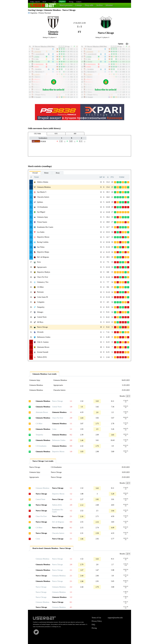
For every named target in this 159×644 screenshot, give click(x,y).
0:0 (71, 446)
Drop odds (89, 5)
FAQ (93, 625)
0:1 (71, 528)
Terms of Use (96, 618)
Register (62, 1)
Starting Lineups (35, 10)
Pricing (71, 2)
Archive (99, 5)
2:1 (71, 516)
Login (54, 2)
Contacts (79, 2)
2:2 (71, 587)
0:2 (71, 435)
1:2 (71, 494)
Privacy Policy (97, 621)
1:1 (71, 401)
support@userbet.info (115, 618)
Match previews (66, 5)
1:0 (71, 407)
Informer (109, 5)
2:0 (71, 418)
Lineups (79, 5)
